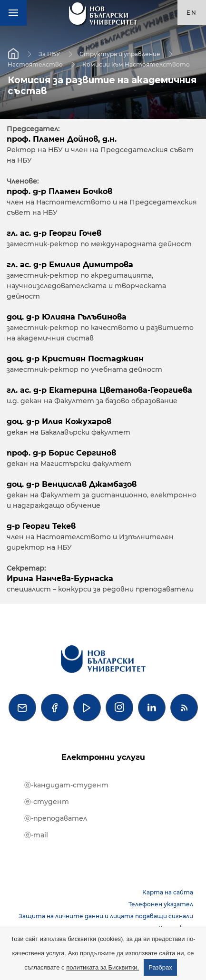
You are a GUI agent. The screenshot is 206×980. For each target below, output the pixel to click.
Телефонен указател (161, 904)
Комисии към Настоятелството (136, 64)
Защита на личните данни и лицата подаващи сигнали (106, 916)
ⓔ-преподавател (56, 818)
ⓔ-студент (47, 802)
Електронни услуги (103, 757)
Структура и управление (120, 54)
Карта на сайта (168, 892)
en (192, 13)
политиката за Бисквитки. (103, 967)
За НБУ (49, 54)
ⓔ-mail (36, 835)
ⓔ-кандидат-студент (66, 785)
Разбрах (160, 967)
